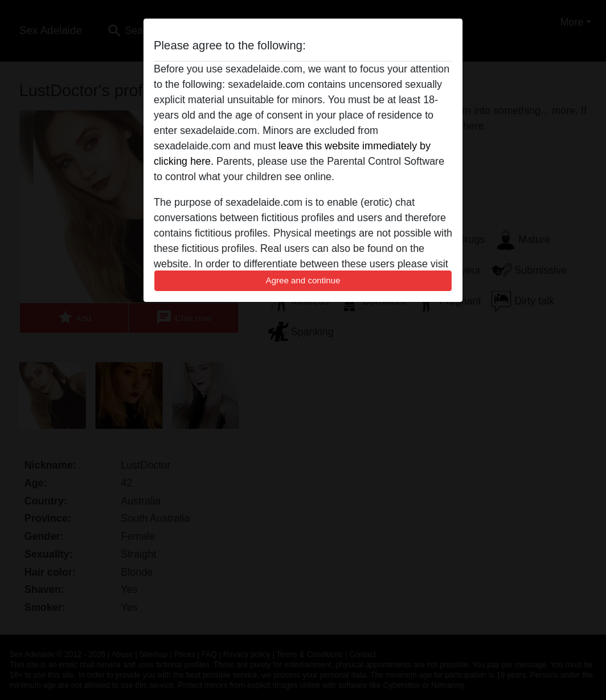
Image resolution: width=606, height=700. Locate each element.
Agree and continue (303, 280)
